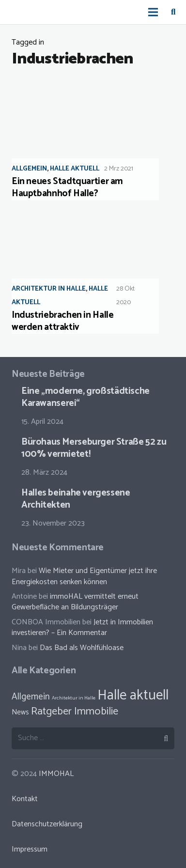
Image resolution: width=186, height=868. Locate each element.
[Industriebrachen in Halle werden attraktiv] (93, 273)
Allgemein (29, 169)
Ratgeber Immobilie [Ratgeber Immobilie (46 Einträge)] (75, 712)
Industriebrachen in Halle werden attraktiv (62, 321)
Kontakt (25, 799)
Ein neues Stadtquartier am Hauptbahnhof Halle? (67, 187)
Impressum (30, 849)
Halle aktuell (75, 169)
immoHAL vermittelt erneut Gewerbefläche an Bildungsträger (75, 602)
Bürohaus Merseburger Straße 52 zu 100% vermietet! (94, 448)
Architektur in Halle (49, 289)
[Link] (17, 12)
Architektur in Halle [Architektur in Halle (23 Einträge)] (74, 698)
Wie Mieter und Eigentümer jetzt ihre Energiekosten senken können (84, 576)
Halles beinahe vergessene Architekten (76, 499)
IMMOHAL (56, 774)
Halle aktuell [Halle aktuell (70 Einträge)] (133, 696)
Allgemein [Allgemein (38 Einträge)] (31, 697)
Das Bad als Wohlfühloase (82, 648)
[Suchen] (173, 12)
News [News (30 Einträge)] (20, 712)
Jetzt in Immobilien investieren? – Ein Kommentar (82, 628)
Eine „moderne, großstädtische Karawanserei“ (85, 397)
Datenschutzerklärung (47, 824)
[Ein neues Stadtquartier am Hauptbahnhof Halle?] (93, 139)
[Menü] (154, 12)
